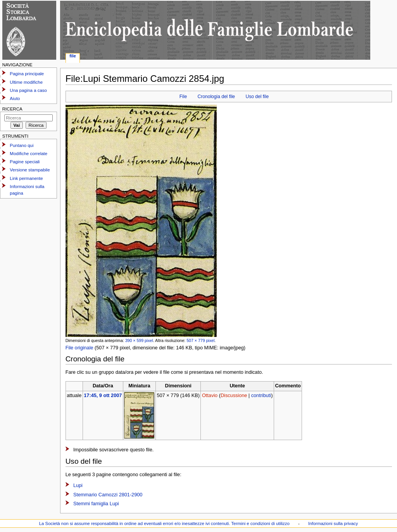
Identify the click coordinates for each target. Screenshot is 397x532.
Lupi (78, 485)
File (183, 97)
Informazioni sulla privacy (333, 523)
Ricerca (12, 109)
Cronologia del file (216, 97)
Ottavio (210, 396)
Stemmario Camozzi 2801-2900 (108, 495)
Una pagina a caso (28, 90)
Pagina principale (27, 74)
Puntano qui (22, 145)
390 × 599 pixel (139, 340)
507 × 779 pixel (200, 340)
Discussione (234, 396)
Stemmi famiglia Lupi (96, 504)
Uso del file (257, 97)
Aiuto (15, 98)
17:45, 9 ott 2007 (103, 396)
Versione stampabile (30, 170)
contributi (261, 396)
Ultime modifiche (26, 82)
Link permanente (26, 178)
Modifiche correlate (28, 154)
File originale (79, 348)
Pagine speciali (25, 162)
